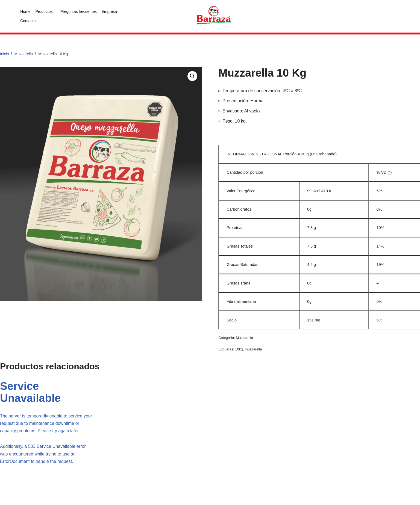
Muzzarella (24, 54)
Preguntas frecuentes (79, 11)
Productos (44, 11)
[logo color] (214, 16)
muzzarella (253, 349)
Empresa (109, 11)
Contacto (28, 21)
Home (25, 11)
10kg (239, 349)
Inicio (5, 54)
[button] (192, 76)
